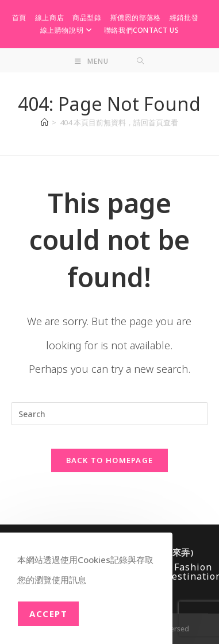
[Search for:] (141, 61)
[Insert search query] (109, 414)
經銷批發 (184, 18)
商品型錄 (87, 18)
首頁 (19, 18)
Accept (48, 614)
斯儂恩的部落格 (136, 18)
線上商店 (49, 18)
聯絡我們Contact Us (141, 30)
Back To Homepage (110, 460)
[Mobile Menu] (92, 61)
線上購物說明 (68, 30)
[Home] (45, 122)
